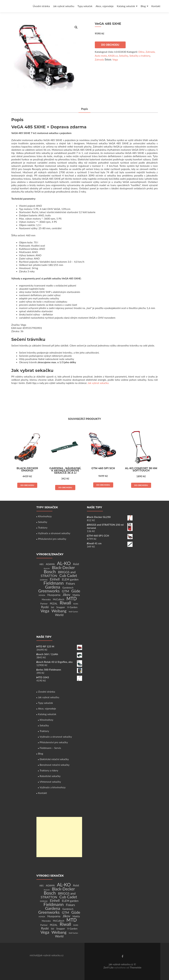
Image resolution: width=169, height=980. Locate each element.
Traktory (43, 527)
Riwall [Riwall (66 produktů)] (65, 603)
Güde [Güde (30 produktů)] (76, 591)
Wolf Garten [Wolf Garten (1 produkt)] (73, 612)
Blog (143, 6)
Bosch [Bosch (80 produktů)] (50, 572)
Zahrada (99, 59)
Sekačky (124, 56)
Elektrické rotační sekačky (54, 759)
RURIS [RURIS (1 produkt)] (76, 604)
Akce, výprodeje (105, 6)
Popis (84, 109)
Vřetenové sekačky (50, 782)
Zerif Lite (109, 967)
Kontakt (156, 6)
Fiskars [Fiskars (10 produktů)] (70, 584)
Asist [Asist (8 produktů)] (76, 564)
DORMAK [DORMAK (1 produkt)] (44, 580)
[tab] (84, 109)
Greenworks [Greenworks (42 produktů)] (49, 591)
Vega (115, 59)
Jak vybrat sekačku (64, 6)
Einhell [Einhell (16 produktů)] (55, 579)
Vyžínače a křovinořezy (53, 787)
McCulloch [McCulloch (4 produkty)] (59, 599)
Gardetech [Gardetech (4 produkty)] (68, 588)
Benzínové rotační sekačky (55, 765)
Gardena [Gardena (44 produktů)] (53, 587)
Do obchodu (110, 45)
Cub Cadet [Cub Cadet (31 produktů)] (68, 575)
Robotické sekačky (50, 776)
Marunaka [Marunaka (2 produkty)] (46, 600)
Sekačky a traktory (140, 56)
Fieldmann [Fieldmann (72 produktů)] (54, 583)
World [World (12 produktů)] (59, 615)
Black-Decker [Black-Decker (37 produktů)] (63, 568)
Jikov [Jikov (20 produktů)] (66, 595)
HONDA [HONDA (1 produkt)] (42, 595)
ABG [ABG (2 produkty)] (41, 564)
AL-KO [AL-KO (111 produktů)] (64, 563)
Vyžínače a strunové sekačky (54, 533)
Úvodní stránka (41, 6)
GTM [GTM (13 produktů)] (65, 591)
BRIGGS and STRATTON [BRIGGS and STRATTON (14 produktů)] (58, 574)
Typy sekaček (85, 6)
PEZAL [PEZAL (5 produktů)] (54, 603)
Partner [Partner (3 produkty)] (44, 604)
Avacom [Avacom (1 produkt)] (47, 568)
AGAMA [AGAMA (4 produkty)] (50, 564)
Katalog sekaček (126, 6)
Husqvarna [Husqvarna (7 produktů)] (54, 595)
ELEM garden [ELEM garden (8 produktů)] (70, 579)
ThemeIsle (136, 967)
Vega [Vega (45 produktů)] (45, 611)
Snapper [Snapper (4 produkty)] (61, 607)
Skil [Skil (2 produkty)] (52, 607)
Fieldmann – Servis (50, 748)
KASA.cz (113, 56)
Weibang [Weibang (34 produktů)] (59, 611)
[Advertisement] (59, 837)
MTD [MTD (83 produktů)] (72, 598)
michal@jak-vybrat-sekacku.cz (47, 955)
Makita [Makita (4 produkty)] (76, 595)
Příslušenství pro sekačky (52, 539)
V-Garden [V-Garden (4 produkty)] (72, 607)
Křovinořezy (45, 516)
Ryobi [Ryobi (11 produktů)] (45, 607)
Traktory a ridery (49, 770)
